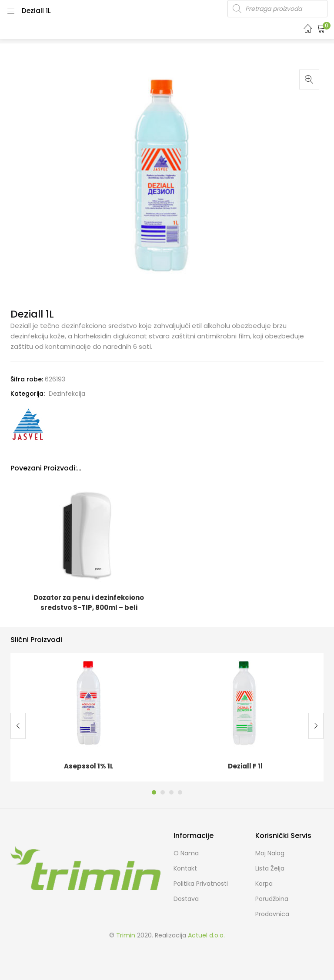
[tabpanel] (89, 717)
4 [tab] (180, 792)
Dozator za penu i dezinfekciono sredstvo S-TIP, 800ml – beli (89, 603)
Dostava (186, 899)
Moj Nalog (270, 853)
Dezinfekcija (67, 394)
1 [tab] (154, 792)
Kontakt (185, 868)
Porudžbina (272, 899)
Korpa (264, 884)
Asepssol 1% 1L (89, 766)
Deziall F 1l (245, 766)
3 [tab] (171, 792)
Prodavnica (272, 914)
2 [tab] (163, 792)
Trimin (126, 935)
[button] (321, 28)
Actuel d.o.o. (206, 935)
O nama (186, 853)
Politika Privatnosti (201, 884)
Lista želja (270, 868)
